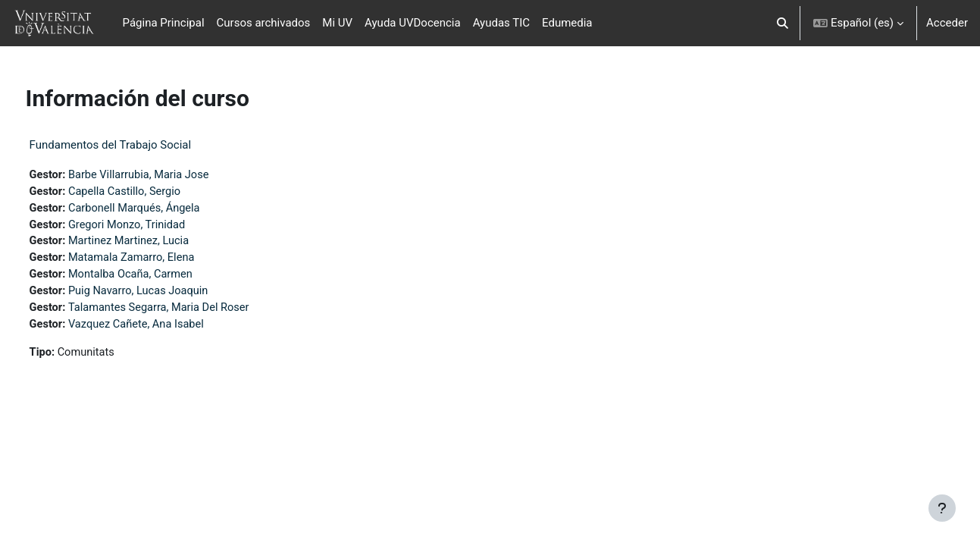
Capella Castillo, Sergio (156, 193)
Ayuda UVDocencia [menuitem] (413, 23)
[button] (783, 23)
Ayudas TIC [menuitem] (501, 23)
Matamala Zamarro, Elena (163, 261)
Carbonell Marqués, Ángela (166, 209)
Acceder (947, 23)
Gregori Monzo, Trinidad (158, 227)
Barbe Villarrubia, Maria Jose (170, 175)
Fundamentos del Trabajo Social (139, 145)
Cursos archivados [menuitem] (264, 23)
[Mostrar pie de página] (942, 508)
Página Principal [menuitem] (164, 23)
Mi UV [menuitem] (337, 23)
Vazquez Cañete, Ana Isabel (168, 329)
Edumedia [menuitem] (567, 23)
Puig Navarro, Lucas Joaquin (170, 295)
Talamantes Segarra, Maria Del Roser (191, 312)
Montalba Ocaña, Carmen (162, 278)
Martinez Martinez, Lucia (160, 243)
